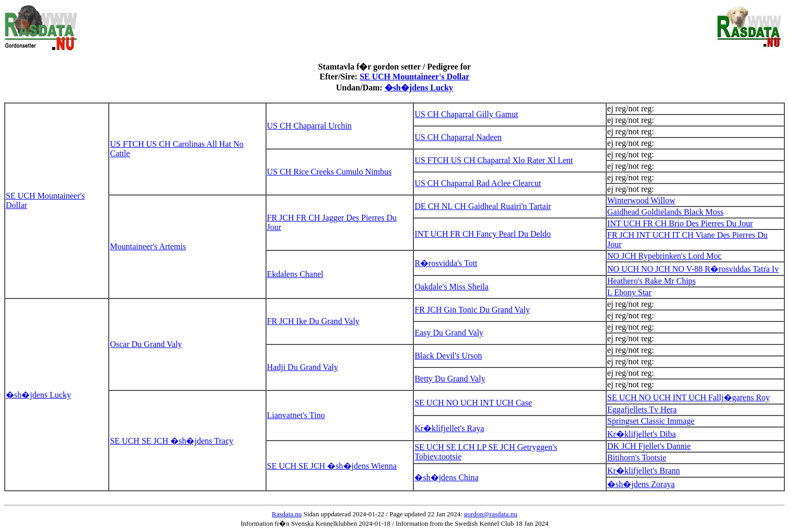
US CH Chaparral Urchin (309, 126)
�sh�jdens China (446, 477)
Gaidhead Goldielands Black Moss (665, 212)
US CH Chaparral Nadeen (458, 137)
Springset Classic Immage (651, 421)
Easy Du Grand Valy (449, 333)
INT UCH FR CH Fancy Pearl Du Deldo (483, 234)
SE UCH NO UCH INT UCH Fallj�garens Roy (688, 397)
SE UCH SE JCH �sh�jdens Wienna (332, 466)
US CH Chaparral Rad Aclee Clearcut (478, 183)
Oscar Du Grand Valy (146, 344)
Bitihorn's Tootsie (637, 458)
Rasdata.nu (287, 514)
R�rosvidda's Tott (446, 263)
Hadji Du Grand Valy (303, 367)
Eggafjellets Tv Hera (642, 409)
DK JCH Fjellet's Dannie (649, 446)
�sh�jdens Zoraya (641, 484)
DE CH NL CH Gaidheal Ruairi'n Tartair (483, 206)
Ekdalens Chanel (295, 274)
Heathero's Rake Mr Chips (652, 281)
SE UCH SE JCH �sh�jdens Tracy (171, 441)
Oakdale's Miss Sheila (451, 287)
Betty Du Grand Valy (450, 379)
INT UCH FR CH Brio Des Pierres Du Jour (680, 223)
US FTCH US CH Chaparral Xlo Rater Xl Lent (494, 160)
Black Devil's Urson (448, 356)
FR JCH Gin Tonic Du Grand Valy (472, 310)
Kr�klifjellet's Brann (643, 471)
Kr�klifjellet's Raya (449, 428)
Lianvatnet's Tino (296, 415)
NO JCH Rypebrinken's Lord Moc (664, 256)
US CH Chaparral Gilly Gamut (466, 114)
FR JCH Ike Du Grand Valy (313, 321)
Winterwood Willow (641, 200)
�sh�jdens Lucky (419, 88)
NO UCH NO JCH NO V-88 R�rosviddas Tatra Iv (693, 269)
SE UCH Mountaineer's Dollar (414, 77)
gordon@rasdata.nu (491, 514)
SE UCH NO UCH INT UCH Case (473, 403)
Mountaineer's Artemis (148, 246)
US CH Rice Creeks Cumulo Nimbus (329, 172)
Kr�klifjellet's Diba (641, 434)
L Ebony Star (629, 292)
